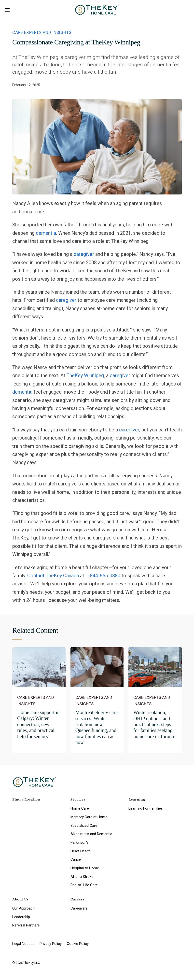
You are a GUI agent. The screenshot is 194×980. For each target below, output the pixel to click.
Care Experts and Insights (42, 32)
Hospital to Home (85, 868)
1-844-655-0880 (103, 576)
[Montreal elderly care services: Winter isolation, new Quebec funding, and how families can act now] (97, 667)
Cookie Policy (78, 944)
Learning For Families (146, 808)
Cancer (76, 859)
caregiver (84, 254)
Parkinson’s (80, 842)
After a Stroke (82, 877)
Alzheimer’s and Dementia (91, 834)
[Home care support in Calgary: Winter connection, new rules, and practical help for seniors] (39, 667)
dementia (46, 233)
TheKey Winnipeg (85, 375)
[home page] (97, 10)
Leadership (21, 917)
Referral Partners (26, 925)
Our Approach (23, 908)
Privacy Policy (51, 944)
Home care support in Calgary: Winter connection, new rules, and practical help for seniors (38, 724)
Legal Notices (23, 944)
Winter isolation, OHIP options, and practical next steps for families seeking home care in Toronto (154, 724)
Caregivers (79, 908)
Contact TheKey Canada (53, 576)
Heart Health (81, 851)
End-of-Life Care (84, 885)
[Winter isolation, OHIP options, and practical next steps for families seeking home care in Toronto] (155, 667)
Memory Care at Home (89, 817)
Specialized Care (84, 826)
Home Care (80, 808)
